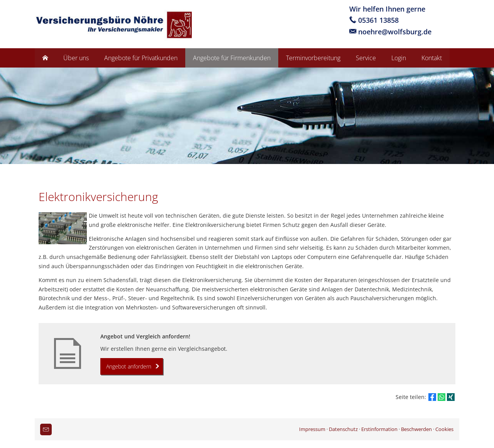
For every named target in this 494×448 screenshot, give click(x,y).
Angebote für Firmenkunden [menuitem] (232, 58)
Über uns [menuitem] (76, 58)
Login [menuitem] (399, 58)
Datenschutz (343, 429)
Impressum (312, 429)
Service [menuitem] (366, 58)
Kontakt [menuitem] (432, 58)
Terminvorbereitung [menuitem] (313, 58)
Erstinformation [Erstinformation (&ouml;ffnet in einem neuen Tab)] (379, 429)
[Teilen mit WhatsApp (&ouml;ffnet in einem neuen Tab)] (442, 397)
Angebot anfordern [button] (129, 366)
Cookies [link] (444, 429)
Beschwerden (416, 429)
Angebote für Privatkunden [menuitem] (141, 58)
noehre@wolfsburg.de (395, 31)
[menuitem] (45, 58)
